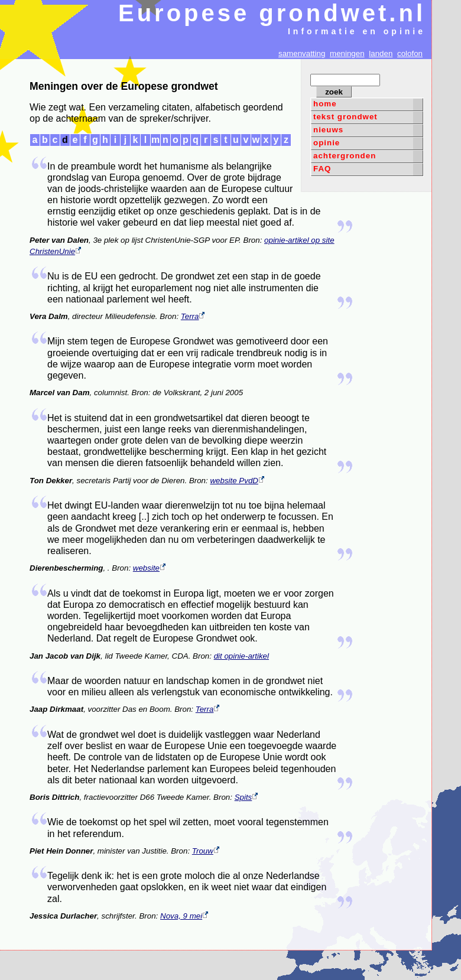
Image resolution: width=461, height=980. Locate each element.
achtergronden (345, 156)
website (149, 568)
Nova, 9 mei (184, 916)
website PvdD (237, 481)
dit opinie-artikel (241, 656)
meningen (347, 53)
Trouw (206, 851)
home (325, 104)
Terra (193, 316)
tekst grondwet (345, 117)
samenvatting (302, 53)
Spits (246, 797)
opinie (327, 143)
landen (381, 53)
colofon (410, 53)
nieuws (328, 130)
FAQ (322, 169)
